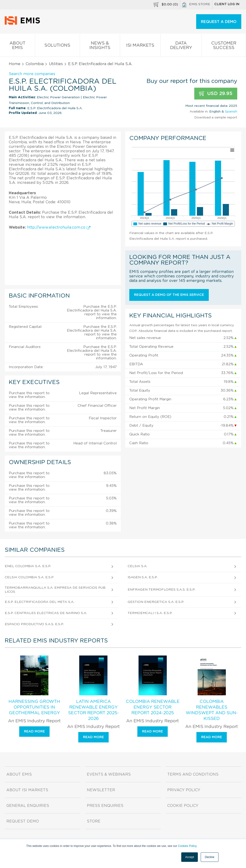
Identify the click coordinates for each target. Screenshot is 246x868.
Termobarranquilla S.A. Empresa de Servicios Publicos (55, 590)
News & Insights (100, 46)
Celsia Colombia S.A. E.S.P (29, 577)
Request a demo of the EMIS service (169, 295)
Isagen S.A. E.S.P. (143, 577)
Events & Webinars (109, 774)
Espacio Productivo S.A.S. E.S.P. (34, 624)
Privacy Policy (184, 790)
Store (94, 821)
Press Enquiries (105, 806)
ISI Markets (140, 46)
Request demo (23, 821)
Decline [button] (209, 857)
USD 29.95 (216, 94)
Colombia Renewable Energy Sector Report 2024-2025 (153, 707)
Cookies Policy (187, 846)
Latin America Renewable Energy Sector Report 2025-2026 (93, 710)
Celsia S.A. (137, 566)
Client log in (227, 4)
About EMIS (17, 46)
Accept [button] (190, 857)
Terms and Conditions (193, 774)
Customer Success (224, 46)
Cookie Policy (183, 806)
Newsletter (101, 790)
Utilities (56, 64)
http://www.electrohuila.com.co (59, 227)
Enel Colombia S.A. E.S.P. (28, 566)
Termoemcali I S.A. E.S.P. (150, 613)
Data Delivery (181, 46)
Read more (34, 732)
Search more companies (32, 74)
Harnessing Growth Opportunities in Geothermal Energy (34, 707)
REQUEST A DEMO (219, 22)
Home (15, 64)
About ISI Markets (27, 790)
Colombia (35, 64)
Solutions (58, 46)
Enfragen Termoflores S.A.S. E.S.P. (161, 590)
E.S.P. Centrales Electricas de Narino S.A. (46, 613)
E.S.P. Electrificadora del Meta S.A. (39, 602)
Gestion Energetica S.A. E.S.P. (156, 602)
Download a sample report (216, 118)
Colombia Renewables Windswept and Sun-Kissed (212, 710)
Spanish (231, 112)
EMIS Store (196, 5)
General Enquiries (28, 806)
